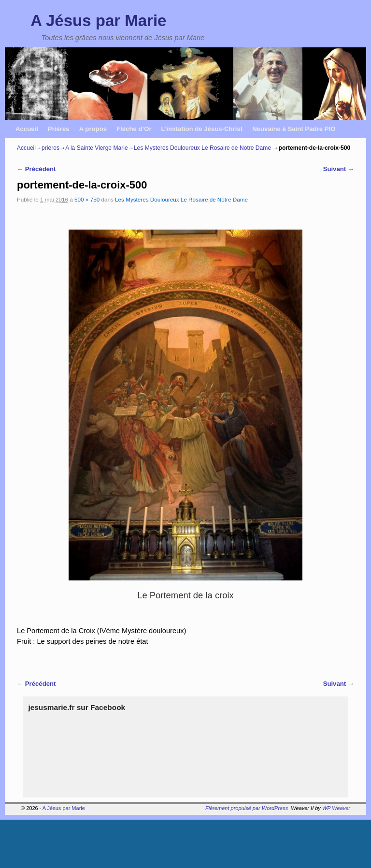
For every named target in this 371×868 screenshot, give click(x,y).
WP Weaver (336, 808)
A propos (93, 129)
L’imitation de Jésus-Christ (202, 129)
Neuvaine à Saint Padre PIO (294, 129)
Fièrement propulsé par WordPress (247, 808)
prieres (50, 148)
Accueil (27, 129)
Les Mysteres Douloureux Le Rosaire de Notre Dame (202, 148)
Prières (59, 129)
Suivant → (339, 169)
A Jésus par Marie (98, 21)
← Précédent (36, 169)
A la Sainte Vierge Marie (97, 148)
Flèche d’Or (134, 129)
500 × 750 (87, 199)
